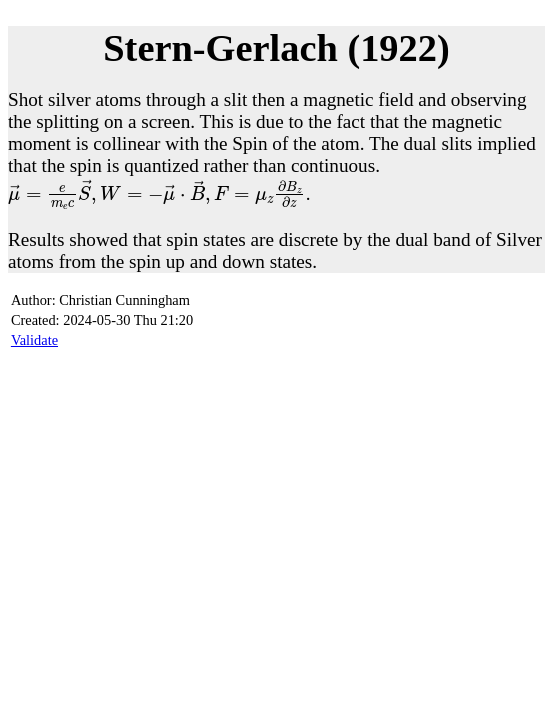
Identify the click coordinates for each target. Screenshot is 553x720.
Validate (34, 340)
